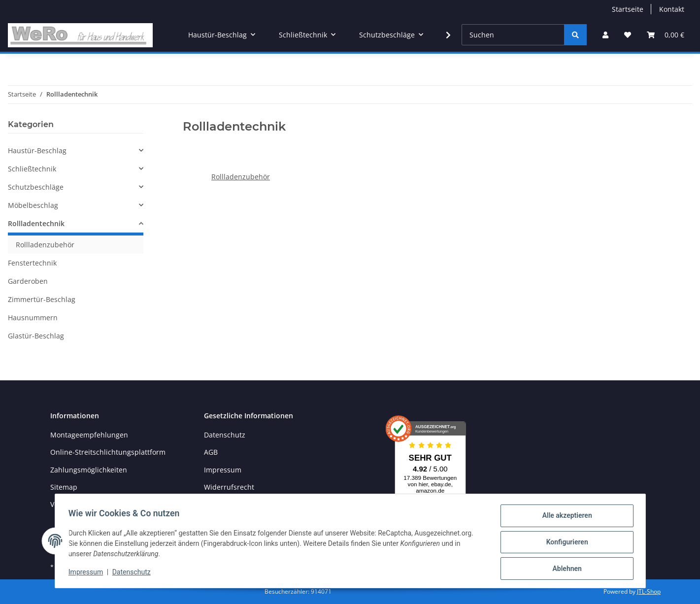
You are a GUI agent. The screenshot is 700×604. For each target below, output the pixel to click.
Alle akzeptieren (565, 518)
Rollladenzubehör (241, 177)
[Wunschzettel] (628, 35)
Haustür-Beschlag (37, 151)
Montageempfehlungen (89, 435)
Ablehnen (565, 569)
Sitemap (64, 487)
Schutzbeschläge (36, 187)
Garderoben (28, 281)
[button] (605, 35)
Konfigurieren (565, 543)
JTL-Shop (649, 591)
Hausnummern (33, 318)
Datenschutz (225, 435)
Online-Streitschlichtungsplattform (108, 452)
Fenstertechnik (32, 263)
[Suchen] (513, 35)
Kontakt (672, 9)
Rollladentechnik (36, 223)
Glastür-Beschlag (36, 336)
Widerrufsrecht (229, 487)
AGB (211, 452)
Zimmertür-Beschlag (42, 299)
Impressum (223, 470)
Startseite (628, 9)
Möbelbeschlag (33, 205)
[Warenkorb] (666, 35)
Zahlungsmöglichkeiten (89, 470)
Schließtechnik (32, 169)
